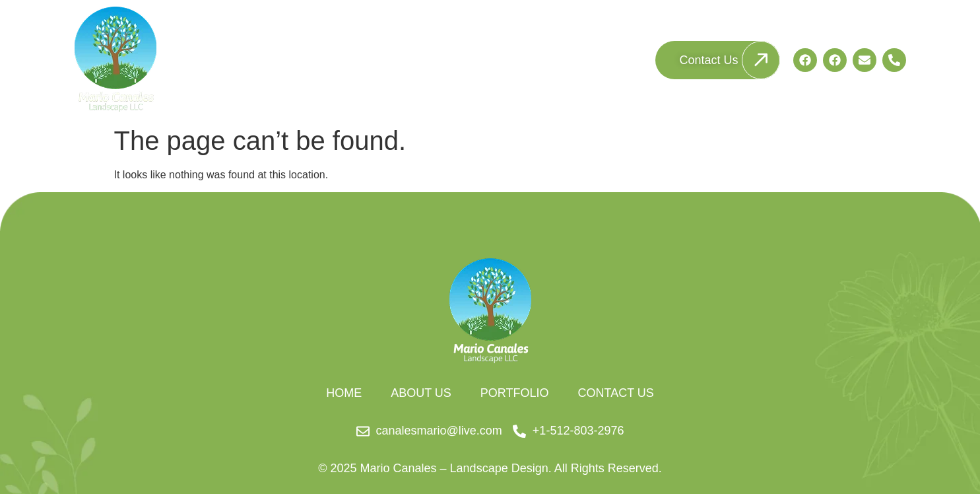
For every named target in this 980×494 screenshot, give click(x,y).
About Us (501, 60)
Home (410, 60)
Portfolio (601, 60)
